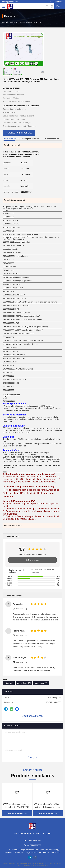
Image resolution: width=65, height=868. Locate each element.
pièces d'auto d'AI (24, 683)
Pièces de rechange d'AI (27, 22)
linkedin (30, 857)
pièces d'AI (9, 683)
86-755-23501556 (55, 2)
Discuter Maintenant (32, 716)
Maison (4, 22)
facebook (35, 857)
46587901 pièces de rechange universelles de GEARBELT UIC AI (17, 806)
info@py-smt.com (10, 2)
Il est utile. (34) (21, 636)
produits (13, 22)
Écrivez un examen (32, 560)
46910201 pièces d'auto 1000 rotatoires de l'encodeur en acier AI (48, 806)
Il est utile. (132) (22, 662)
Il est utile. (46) (21, 609)
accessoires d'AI (41, 683)
